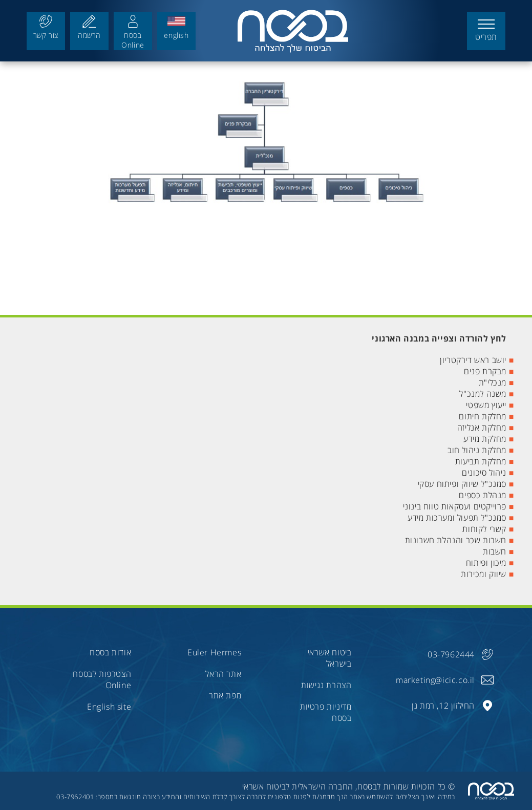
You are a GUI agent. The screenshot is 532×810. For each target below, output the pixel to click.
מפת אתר (225, 695)
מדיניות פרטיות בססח (326, 712)
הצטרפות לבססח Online (102, 679)
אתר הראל (223, 674)
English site (109, 707)
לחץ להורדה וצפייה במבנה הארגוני (439, 338)
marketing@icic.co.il (435, 680)
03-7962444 (451, 654)
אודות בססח (110, 652)
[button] (486, 31)
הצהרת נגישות (326, 685)
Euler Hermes (214, 652)
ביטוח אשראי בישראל (330, 658)
